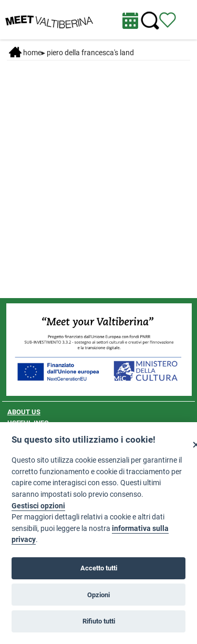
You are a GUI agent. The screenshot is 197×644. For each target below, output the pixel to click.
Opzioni (98, 595)
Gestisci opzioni (38, 506)
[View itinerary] (168, 19)
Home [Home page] (25, 53)
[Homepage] (49, 19)
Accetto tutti (99, 568)
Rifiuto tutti (99, 621)
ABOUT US (24, 412)
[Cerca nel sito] (150, 21)
